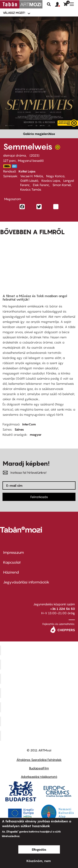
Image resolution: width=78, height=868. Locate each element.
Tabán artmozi (40, 721)
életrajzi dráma (15, 155)
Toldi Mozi (40, 736)
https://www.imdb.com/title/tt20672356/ (7, 166)
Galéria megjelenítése (39, 134)
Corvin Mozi (40, 650)
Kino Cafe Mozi (40, 665)
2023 (34, 155)
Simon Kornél (62, 185)
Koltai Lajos (27, 171)
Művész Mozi (40, 679)
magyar (36, 435)
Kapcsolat (12, 562)
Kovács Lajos (51, 181)
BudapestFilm (39, 768)
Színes (19, 429)
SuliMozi (40, 707)
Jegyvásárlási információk (26, 582)
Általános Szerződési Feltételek (39, 760)
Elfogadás (39, 849)
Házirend (11, 572)
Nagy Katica (55, 176)
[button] (59, 5)
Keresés (49, 4)
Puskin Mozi (40, 693)
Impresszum (14, 552)
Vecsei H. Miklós (32, 176)
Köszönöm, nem (39, 861)
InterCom (29, 424)
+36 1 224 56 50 (63, 609)
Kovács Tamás (31, 189)
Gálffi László (29, 181)
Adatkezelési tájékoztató (39, 777)
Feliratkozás (39, 497)
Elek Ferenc (41, 185)
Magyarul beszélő (31, 161)
